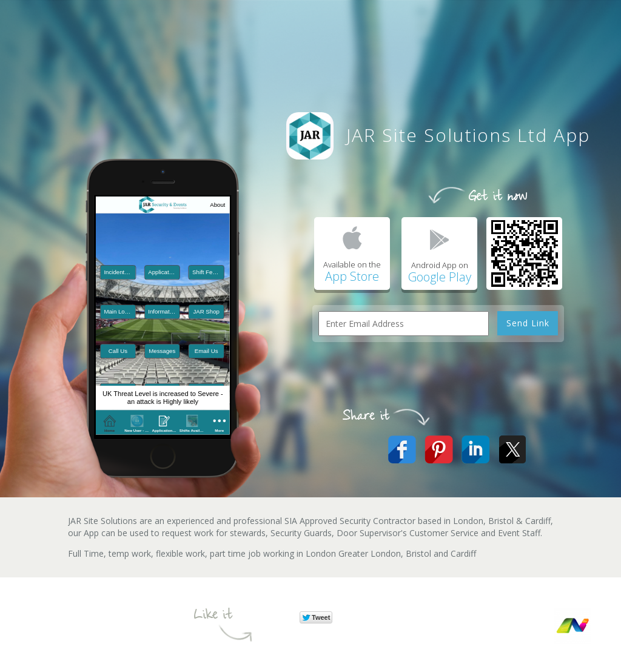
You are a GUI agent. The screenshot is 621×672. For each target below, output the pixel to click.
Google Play (440, 277)
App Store (352, 276)
